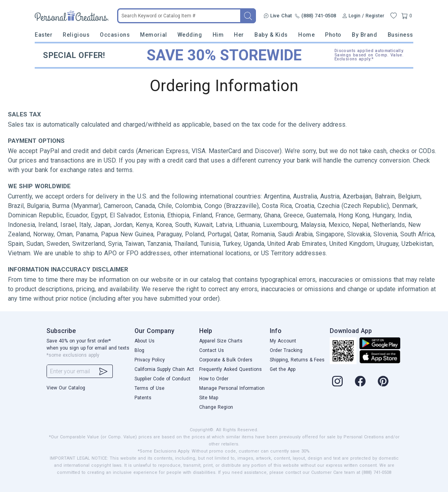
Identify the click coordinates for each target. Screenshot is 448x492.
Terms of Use (149, 388)
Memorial (153, 35)
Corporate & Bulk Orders (226, 360)
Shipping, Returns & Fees (297, 360)
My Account (283, 341)
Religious (76, 35)
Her (239, 35)
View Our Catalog (66, 388)
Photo (333, 35)
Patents (143, 398)
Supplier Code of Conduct (162, 379)
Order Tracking (286, 350)
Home (306, 35)
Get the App (283, 369)
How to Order (214, 379)
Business (400, 35)
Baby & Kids (271, 35)
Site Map (209, 398)
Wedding (190, 35)
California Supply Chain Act (164, 369)
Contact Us (212, 350)
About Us (145, 341)
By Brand (364, 35)
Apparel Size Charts (221, 341)
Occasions (115, 35)
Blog (139, 350)
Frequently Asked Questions (231, 369)
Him (218, 35)
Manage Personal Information (232, 388)
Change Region (216, 407)
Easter (44, 35)
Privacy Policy (150, 360)
